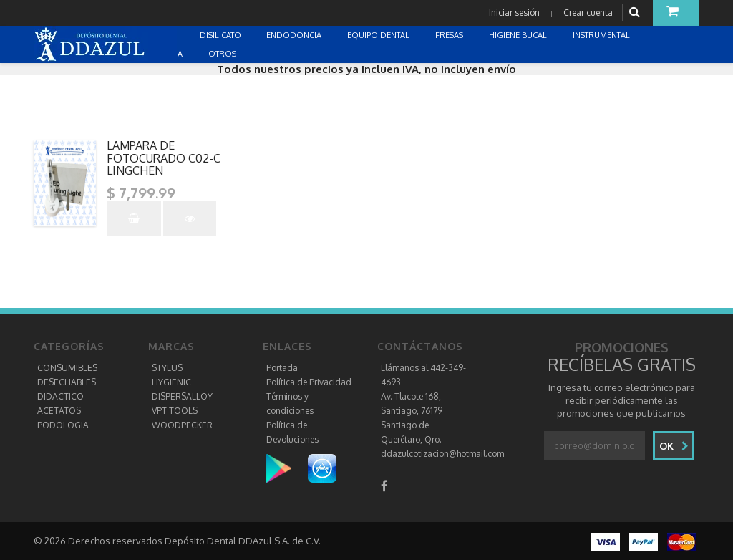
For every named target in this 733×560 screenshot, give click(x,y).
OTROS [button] (223, 54)
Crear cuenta (588, 13)
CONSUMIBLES (67, 368)
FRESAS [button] (450, 35)
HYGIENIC (171, 382)
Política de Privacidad (309, 382)
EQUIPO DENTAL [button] (379, 35)
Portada (282, 368)
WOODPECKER (182, 425)
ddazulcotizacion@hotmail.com (442, 454)
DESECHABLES (67, 382)
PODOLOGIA (63, 425)
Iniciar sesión (514, 13)
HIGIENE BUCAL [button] (519, 35)
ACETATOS (59, 411)
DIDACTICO (60, 396)
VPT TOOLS (175, 411)
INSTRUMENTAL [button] (602, 35)
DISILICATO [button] (222, 35)
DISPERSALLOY (182, 396)
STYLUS (167, 368)
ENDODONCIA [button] (295, 35)
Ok (674, 446)
